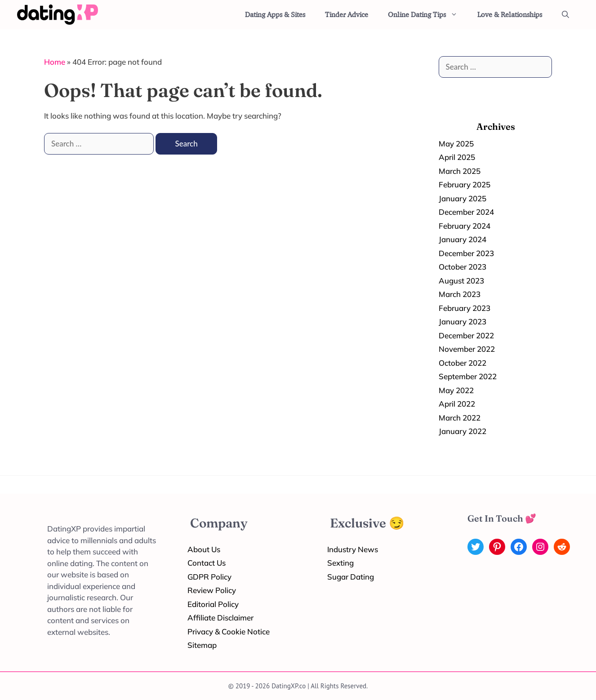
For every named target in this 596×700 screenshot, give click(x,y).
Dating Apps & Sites (275, 14)
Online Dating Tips (428, 15)
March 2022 (460, 418)
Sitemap (202, 645)
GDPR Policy (209, 577)
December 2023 (466, 253)
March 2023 (460, 294)
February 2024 (465, 226)
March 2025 (460, 171)
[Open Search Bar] (565, 15)
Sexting (340, 563)
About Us (204, 549)
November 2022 (467, 349)
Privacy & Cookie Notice (229, 631)
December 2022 (466, 335)
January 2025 (463, 198)
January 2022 (463, 431)
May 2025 (456, 144)
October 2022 (463, 363)
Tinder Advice (347, 14)
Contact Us (207, 563)
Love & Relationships (510, 14)
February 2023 (465, 308)
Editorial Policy (213, 604)
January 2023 (463, 321)
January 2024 (463, 239)
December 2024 (466, 212)
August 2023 (461, 281)
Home (55, 62)
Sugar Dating (351, 577)
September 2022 (468, 376)
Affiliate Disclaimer (220, 618)
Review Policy (212, 590)
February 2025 (465, 184)
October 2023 (463, 267)
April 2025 (457, 157)
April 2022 (457, 404)
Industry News (353, 549)
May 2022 (456, 390)
